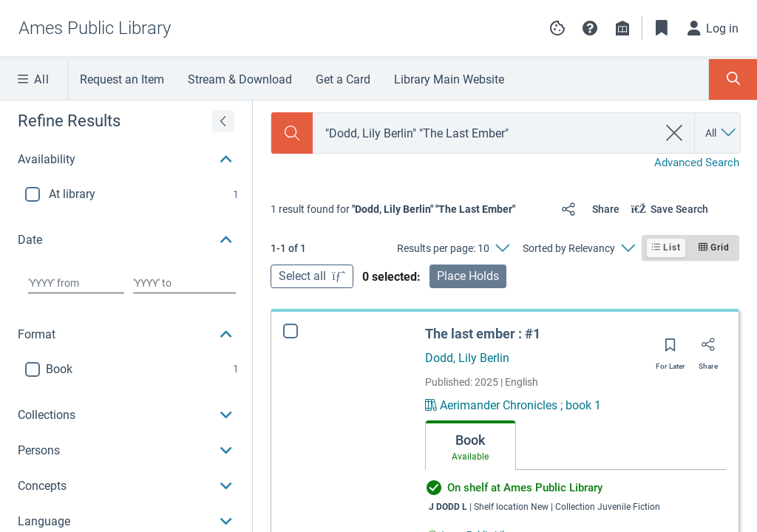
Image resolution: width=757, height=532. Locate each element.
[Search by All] (722, 133)
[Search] (292, 133)
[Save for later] (671, 349)
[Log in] (713, 28)
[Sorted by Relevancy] (578, 248)
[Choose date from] (76, 283)
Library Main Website (449, 79)
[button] (590, 28)
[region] (126, 313)
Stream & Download (240, 79)
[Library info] (622, 28)
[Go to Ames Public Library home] (97, 28)
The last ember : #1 (483, 334)
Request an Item (122, 79)
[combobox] (485, 133)
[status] (393, 209)
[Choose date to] (184, 283)
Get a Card (343, 79)
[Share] (587, 209)
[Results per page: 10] (453, 248)
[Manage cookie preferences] (557, 28)
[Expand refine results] (223, 121)
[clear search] (675, 133)
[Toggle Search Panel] (733, 79)
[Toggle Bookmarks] (662, 28)
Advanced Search (697, 163)
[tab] (471, 446)
